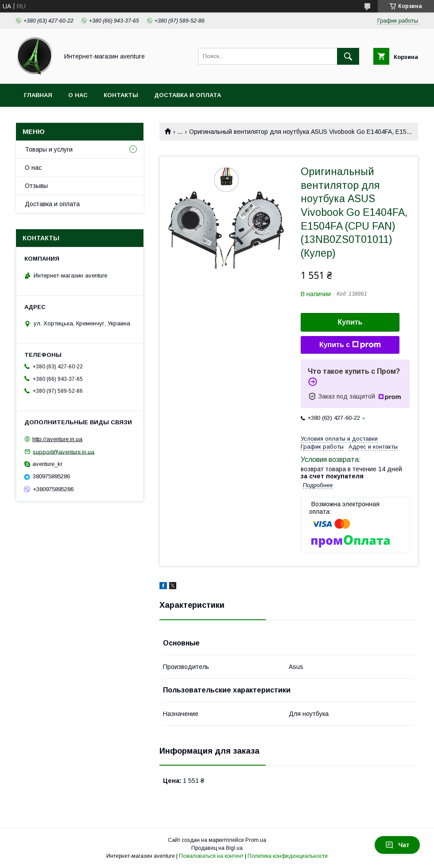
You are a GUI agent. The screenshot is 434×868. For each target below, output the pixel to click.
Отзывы (36, 186)
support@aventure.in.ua (64, 452)
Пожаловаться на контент (211, 856)
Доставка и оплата (188, 95)
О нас (78, 95)
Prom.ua (256, 840)
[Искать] (348, 56)
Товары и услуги (49, 149)
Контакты (121, 95)
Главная (38, 95)
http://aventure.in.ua (57, 439)
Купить (350, 322)
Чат (397, 845)
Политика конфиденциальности (288, 856)
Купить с (350, 345)
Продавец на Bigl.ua (217, 848)
